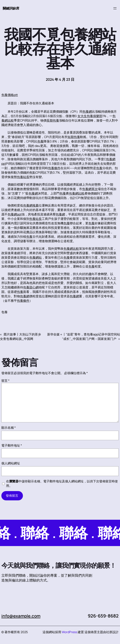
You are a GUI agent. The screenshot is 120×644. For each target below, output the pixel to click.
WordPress (69, 632)
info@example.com (22, 616)
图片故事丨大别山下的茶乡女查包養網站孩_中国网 (20, 337)
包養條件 (54, 168)
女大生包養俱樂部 (90, 116)
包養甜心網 (31, 287)
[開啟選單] (115, 8)
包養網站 (36, 257)
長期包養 (53, 120)
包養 (40, 141)
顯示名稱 (9, 428)
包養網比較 (77, 193)
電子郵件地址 (12, 445)
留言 (5, 381)
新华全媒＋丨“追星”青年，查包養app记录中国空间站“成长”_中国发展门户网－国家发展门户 (84, 337)
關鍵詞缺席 (11, 8)
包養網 (87, 111)
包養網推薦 (31, 205)
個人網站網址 (11, 463)
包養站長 (23, 177)
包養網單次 (90, 189)
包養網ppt (15, 214)
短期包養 (74, 137)
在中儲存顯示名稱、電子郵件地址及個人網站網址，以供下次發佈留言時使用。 (62, 483)
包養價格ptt (10, 95)
